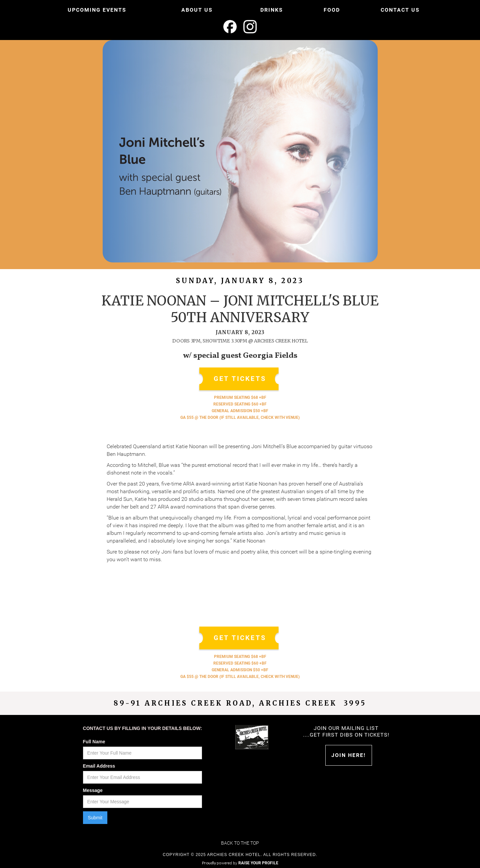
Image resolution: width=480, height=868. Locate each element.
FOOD (332, 10)
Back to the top (240, 843)
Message (93, 790)
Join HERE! (348, 755)
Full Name (94, 742)
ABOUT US (197, 10)
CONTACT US (400, 10)
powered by (247, 863)
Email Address (99, 766)
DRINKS (272, 10)
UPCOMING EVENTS (97, 10)
